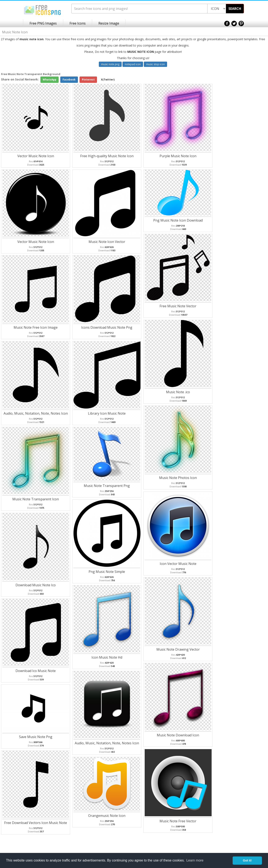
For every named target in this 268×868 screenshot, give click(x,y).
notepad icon (133, 64)
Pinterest (88, 80)
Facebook (69, 80)
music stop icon (155, 64)
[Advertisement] (251, 139)
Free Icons (78, 23)
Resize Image (109, 23)
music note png (110, 64)
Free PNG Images (43, 23)
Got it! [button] (247, 860)
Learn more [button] (195, 860)
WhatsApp (50, 80)
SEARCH (235, 9)
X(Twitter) (108, 80)
